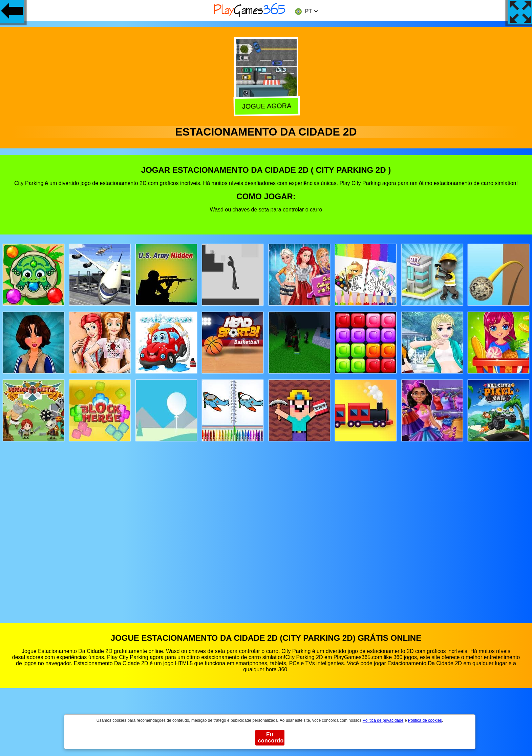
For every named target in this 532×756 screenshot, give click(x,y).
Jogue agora (267, 105)
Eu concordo (271, 738)
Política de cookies (425, 720)
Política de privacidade (383, 720)
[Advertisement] (266, 526)
